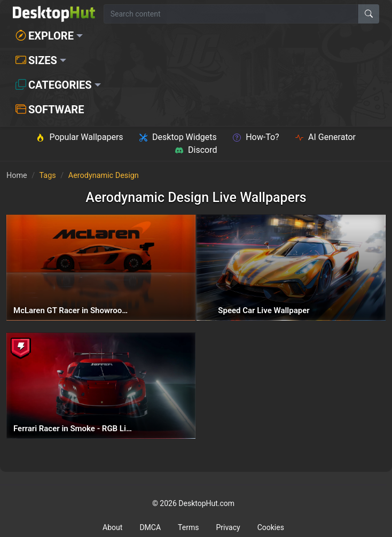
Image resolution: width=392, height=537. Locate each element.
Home (17, 176)
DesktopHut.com (206, 503)
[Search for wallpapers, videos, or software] (231, 14)
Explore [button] (45, 36)
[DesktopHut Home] (54, 14)
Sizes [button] (36, 60)
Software (50, 110)
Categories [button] (54, 85)
